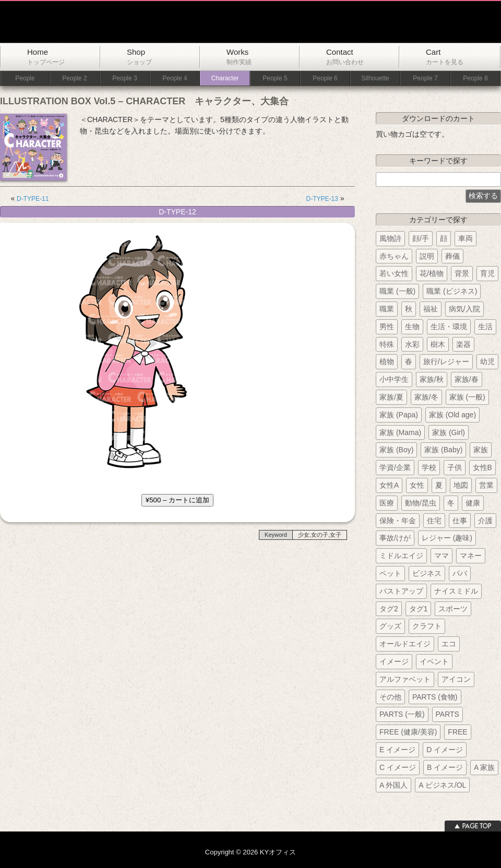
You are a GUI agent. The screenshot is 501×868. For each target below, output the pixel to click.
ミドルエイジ (401, 556)
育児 (487, 273)
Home (46, 57)
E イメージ (397, 750)
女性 (417, 485)
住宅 (434, 521)
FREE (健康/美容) (408, 732)
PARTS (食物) (435, 697)
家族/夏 (391, 397)
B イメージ (445, 767)
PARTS (448, 714)
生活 (485, 327)
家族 (481, 450)
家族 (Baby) (443, 450)
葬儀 (452, 256)
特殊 (387, 344)
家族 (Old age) (452, 415)
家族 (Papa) (399, 415)
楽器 (463, 344)
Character (225, 79)
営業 (486, 485)
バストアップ (401, 591)
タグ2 (389, 609)
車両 (466, 238)
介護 (485, 521)
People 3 (124, 79)
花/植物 (432, 273)
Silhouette (375, 79)
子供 (455, 467)
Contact (345, 57)
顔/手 (421, 238)
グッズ (390, 626)
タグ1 (419, 609)
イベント (434, 661)
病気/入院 (464, 309)
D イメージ (445, 750)
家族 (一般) (467, 397)
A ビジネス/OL (442, 785)
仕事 (460, 521)
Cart (445, 57)
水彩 (412, 344)
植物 (387, 361)
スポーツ (453, 609)
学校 (429, 467)
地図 (461, 485)
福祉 (431, 309)
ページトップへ (473, 826)
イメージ (394, 661)
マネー (471, 556)
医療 (387, 503)
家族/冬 (426, 397)
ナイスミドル (456, 591)
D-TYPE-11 (33, 199)
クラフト (427, 626)
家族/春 (467, 379)
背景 (462, 273)
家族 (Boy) (396, 450)
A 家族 (484, 767)
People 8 (475, 79)
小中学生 (394, 379)
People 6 (325, 79)
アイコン (456, 679)
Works (239, 57)
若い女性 (394, 273)
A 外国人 (393, 785)
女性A (389, 485)
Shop (139, 57)
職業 (387, 309)
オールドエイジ (405, 644)
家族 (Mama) (400, 432)
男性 (387, 327)
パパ (460, 573)
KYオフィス (132, 22)
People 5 (275, 79)
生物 (412, 327)
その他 (390, 697)
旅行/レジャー (446, 361)
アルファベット (405, 679)
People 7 (425, 79)
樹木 (438, 344)
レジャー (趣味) (447, 538)
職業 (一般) (397, 291)
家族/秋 (432, 379)
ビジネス (427, 573)
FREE (457, 732)
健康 (473, 503)
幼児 (487, 361)
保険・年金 (398, 521)
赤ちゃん (394, 256)
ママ (442, 556)
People (25, 79)
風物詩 (390, 238)
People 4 (175, 79)
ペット (390, 573)
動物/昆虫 (421, 503)
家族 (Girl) (449, 432)
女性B (482, 467)
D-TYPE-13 (322, 199)
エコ (449, 644)
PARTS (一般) (402, 714)
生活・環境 (449, 327)
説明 (427, 256)
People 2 (74, 79)
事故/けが (395, 538)
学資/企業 (395, 467)
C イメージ (398, 767)
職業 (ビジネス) (452, 291)
